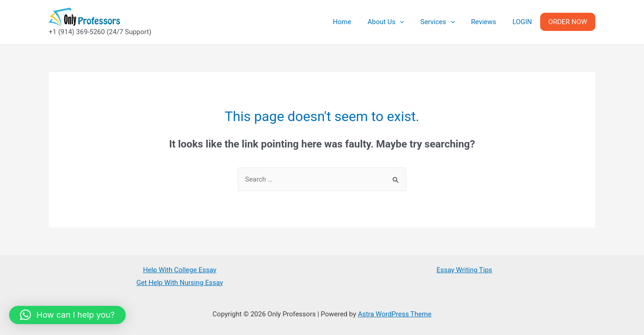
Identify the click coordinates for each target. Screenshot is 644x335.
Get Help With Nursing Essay (179, 283)
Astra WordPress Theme (395, 314)
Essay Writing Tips (464, 270)
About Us (398, 22)
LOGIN (526, 22)
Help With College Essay (180, 270)
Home (357, 22)
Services (447, 22)
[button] (67, 315)
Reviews (490, 22)
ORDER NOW (569, 22)
